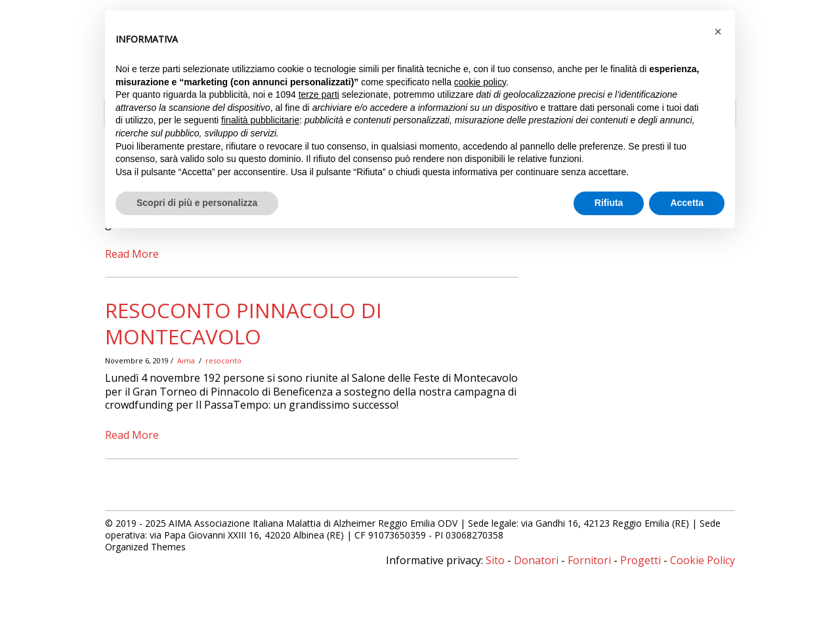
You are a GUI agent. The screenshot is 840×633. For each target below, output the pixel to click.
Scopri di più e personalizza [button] (197, 203)
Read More (132, 254)
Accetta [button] (687, 203)
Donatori (536, 560)
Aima (186, 360)
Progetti (640, 560)
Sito (495, 560)
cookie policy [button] (480, 82)
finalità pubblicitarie (260, 120)
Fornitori (589, 560)
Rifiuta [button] (609, 203)
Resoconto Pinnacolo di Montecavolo (243, 323)
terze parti (319, 94)
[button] (718, 31)
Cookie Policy (703, 560)
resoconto (223, 360)
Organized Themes (145, 547)
